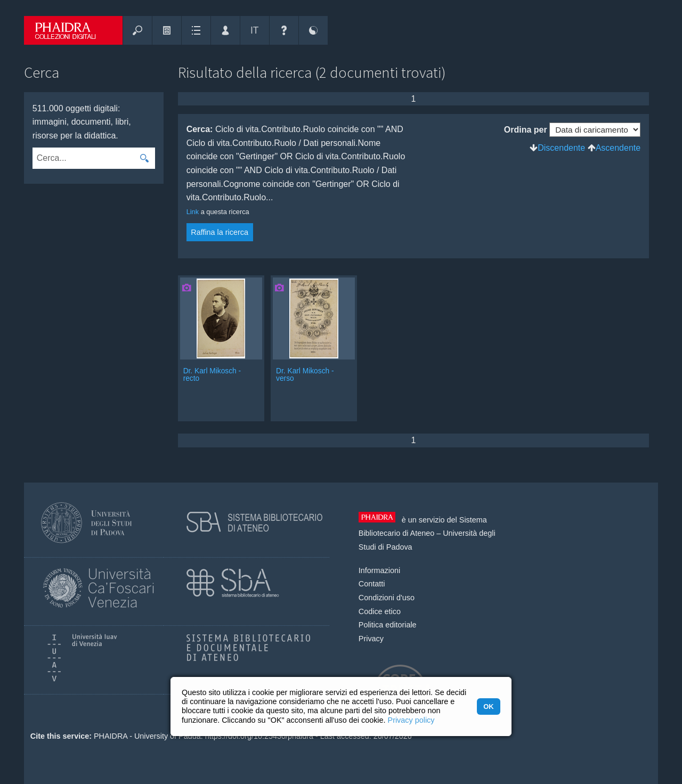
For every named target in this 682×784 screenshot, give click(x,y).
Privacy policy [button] (411, 720)
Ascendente (618, 148)
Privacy (371, 639)
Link (193, 212)
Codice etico (380, 611)
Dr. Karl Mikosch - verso (305, 375)
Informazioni (379, 570)
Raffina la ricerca (220, 232)
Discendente (561, 148)
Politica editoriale (388, 625)
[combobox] (83, 158)
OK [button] (488, 707)
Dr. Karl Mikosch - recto (212, 375)
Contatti (372, 584)
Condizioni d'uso (387, 598)
